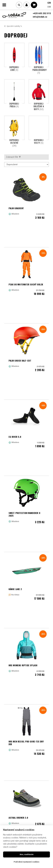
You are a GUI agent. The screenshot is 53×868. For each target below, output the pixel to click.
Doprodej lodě (14, 68)
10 (40, 782)
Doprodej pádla (14, 105)
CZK (49, 3)
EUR (49, 7)
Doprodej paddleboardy (40, 70)
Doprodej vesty (39, 141)
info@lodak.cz (40, 17)
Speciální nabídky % (14, 26)
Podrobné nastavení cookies (26, 862)
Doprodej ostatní (14, 143)
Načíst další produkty (27, 801)
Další (13, 788)
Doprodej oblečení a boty (39, 106)
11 (45, 782)
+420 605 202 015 (42, 13)
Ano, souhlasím (27, 854)
